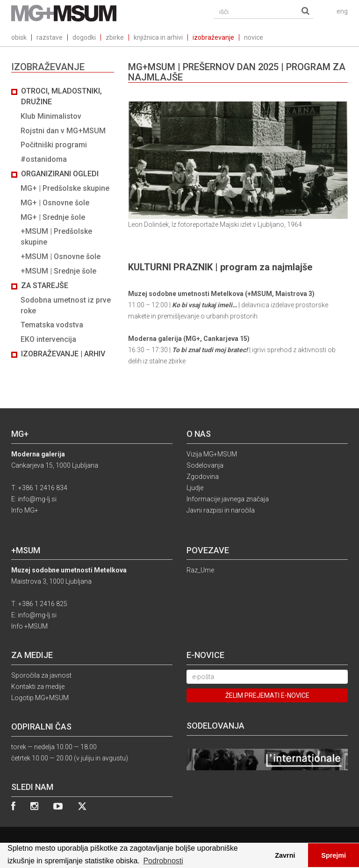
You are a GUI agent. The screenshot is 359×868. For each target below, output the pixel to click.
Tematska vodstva (52, 325)
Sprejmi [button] (334, 855)
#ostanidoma (44, 159)
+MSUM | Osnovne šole (61, 257)
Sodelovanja (205, 465)
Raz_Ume (200, 570)
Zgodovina (203, 477)
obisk (19, 37)
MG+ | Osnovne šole (55, 203)
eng (342, 11)
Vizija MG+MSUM (212, 454)
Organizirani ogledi (60, 174)
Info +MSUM (29, 626)
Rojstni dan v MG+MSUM (63, 131)
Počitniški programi (54, 145)
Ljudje (195, 488)
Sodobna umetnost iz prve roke (66, 305)
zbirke (115, 37)
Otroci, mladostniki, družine (61, 96)
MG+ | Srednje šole (53, 217)
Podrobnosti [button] (163, 861)
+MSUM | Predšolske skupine (56, 237)
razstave (50, 37)
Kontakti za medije (38, 687)
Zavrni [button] (285, 855)
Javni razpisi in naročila (221, 510)
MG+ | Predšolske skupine (65, 188)
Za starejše (45, 286)
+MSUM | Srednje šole (58, 271)
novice (254, 37)
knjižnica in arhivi (158, 37)
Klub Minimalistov (51, 116)
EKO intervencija (48, 339)
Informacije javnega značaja (228, 499)
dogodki (84, 37)
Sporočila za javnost (41, 675)
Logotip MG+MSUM (40, 698)
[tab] (63, 223)
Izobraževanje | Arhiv (63, 354)
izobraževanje (213, 37)
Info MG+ (25, 510)
